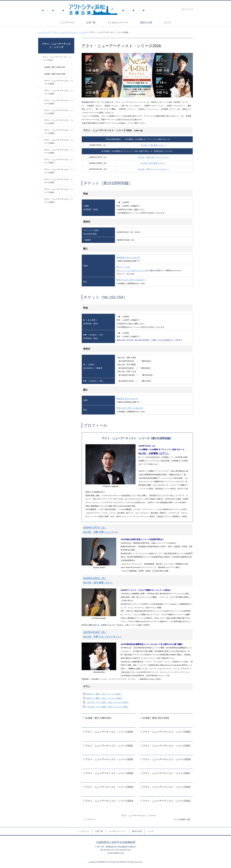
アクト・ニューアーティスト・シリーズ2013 (167, 801)
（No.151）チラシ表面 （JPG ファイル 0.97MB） (108, 702)
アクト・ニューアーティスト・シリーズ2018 (109, 773)
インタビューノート (117, 831)
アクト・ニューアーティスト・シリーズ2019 (167, 759)
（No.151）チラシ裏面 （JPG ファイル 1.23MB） (108, 707)
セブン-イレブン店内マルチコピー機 (133, 271)
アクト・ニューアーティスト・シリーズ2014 (109, 801)
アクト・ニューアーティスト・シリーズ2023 (167, 732)
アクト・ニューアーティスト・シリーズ (70, 32)
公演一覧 (99, 831)
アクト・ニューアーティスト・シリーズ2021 (167, 746)
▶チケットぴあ (123, 267)
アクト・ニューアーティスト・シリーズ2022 (109, 746)
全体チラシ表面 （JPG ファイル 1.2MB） (104, 694)
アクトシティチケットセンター (130, 408)
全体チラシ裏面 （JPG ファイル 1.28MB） (105, 698)
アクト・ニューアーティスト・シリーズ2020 (109, 759)
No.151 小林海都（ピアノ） (154, 453)
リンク (151, 831)
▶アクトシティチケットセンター (131, 280)
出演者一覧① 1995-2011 (98, 718)
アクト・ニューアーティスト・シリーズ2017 (167, 773)
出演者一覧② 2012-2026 (156, 718)
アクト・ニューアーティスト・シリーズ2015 (167, 787)
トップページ (44, 32)
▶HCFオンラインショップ (128, 258)
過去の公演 (137, 831)
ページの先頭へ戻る (182, 819)
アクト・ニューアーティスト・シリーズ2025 (59, 82)
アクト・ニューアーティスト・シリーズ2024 (109, 732)
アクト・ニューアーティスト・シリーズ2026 (57, 59)
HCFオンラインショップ (127, 399)
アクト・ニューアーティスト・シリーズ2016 (109, 787)
